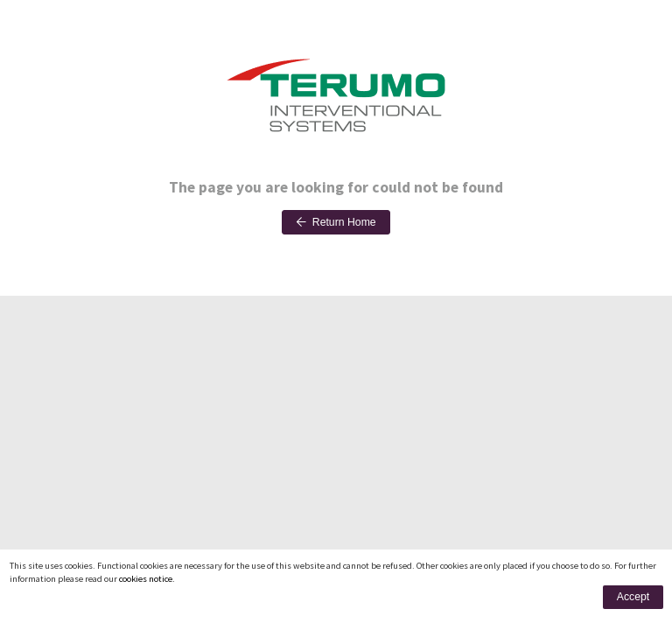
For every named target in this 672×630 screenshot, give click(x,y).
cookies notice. (147, 579)
